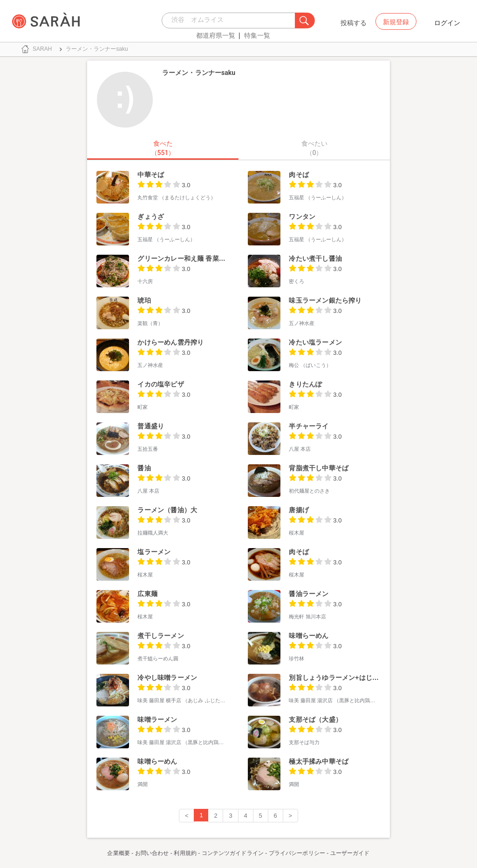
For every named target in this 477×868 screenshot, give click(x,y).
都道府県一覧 (216, 35)
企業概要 (118, 853)
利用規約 (185, 853)
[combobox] (231, 20)
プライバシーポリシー (297, 853)
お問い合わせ (152, 853)
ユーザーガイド (350, 853)
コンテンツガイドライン (233, 853)
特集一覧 (257, 35)
